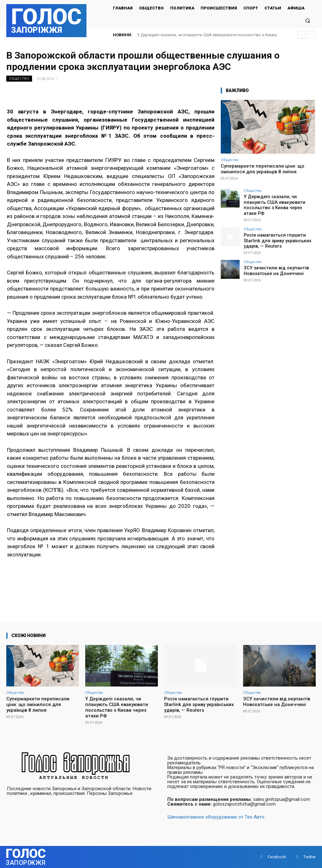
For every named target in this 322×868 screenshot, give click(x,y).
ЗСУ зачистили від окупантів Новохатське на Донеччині (272, 261)
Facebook (277, 857)
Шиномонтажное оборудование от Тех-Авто (216, 817)
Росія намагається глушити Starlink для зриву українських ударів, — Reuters (278, 233)
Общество (19, 79)
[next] (312, 35)
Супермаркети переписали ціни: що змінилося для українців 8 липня (263, 169)
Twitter (310, 857)
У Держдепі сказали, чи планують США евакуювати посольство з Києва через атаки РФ (277, 201)
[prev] (302, 35)
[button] (308, 20)
